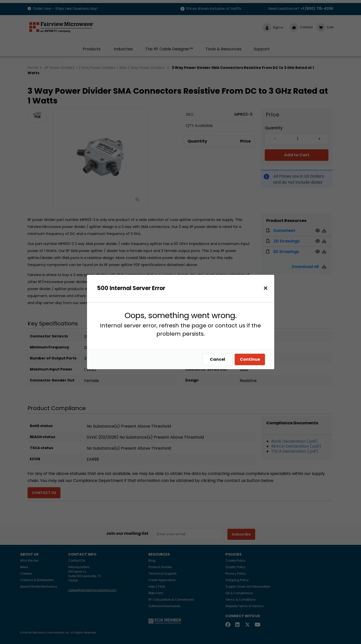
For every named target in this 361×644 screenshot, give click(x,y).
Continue (251, 359)
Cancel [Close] (219, 359)
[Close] (267, 288)
